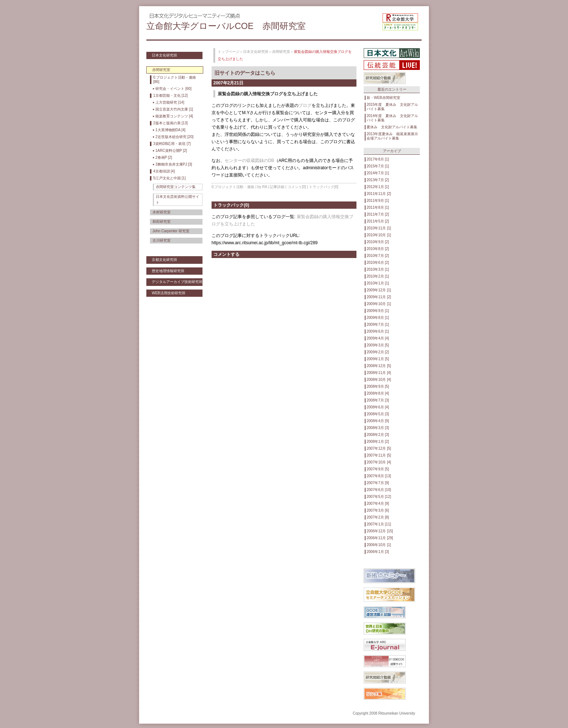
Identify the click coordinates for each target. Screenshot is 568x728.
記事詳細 (277, 187)
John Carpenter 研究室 (171, 231)
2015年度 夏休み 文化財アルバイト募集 (392, 107)
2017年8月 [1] (378, 159)
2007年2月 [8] (378, 517)
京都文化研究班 (164, 260)
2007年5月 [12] (379, 497)
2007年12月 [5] (379, 448)
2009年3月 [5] (378, 345)
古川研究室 (162, 240)
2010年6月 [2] (378, 263)
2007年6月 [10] (379, 490)
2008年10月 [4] (379, 380)
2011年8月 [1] (378, 207)
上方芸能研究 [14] (170, 102)
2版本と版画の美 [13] (170, 123)
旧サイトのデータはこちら (245, 73)
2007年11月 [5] (379, 455)
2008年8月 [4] (378, 393)
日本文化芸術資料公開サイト (177, 199)
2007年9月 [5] (378, 469)
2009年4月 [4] (378, 338)
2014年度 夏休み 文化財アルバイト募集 (392, 118)
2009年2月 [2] (378, 352)
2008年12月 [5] (379, 366)
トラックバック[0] (324, 187)
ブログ (305, 105)
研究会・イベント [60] (173, 89)
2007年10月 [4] (379, 462)
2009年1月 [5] (378, 359)
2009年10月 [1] (379, 304)
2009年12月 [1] (379, 290)
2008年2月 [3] (378, 435)
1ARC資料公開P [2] (171, 151)
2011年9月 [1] (378, 201)
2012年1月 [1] (378, 187)
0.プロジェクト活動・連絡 (233, 187)
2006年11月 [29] (380, 538)
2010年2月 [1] (378, 276)
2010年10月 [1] (379, 235)
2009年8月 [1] (378, 318)
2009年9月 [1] (378, 311)
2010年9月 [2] (378, 242)
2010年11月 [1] (379, 228)
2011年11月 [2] (379, 194)
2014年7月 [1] (378, 173)
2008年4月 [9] (378, 421)
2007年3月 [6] (378, 510)
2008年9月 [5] (378, 386)
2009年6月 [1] (378, 331)
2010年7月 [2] (378, 256)
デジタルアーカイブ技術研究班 (177, 282)
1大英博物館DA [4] (170, 130)
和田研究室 (162, 222)
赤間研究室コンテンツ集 (176, 187)
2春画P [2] (164, 157)
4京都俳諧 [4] (164, 171)
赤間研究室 (281, 52)
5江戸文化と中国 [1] (169, 178)
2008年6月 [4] (378, 407)
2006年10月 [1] (379, 545)
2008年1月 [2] (378, 442)
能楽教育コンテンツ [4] (174, 116)
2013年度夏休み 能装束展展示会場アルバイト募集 (392, 136)
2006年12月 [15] (380, 531)
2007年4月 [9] (378, 504)
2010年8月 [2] (378, 249)
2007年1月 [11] (379, 524)
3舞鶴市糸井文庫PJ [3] (174, 164)
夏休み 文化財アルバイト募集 (392, 127)
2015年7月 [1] (378, 166)
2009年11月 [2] (379, 297)
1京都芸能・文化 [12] (170, 95)
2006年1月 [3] (378, 552)
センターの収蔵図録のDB (249, 161)
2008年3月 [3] (378, 428)
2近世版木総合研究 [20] (174, 137)
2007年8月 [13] (379, 476)
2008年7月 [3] (378, 400)
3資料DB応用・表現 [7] (172, 144)
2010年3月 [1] (378, 269)
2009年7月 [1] (378, 325)
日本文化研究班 (164, 55)
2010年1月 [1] (378, 283)
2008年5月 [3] (378, 414)
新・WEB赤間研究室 (383, 98)
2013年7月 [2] (378, 180)
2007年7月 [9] (378, 483)
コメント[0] (297, 187)
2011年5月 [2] (378, 221)
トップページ (229, 52)
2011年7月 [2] (378, 214)
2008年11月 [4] (379, 373)
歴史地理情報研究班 (168, 271)
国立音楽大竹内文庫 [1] (174, 109)
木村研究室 (162, 212)
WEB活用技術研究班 (169, 293)
